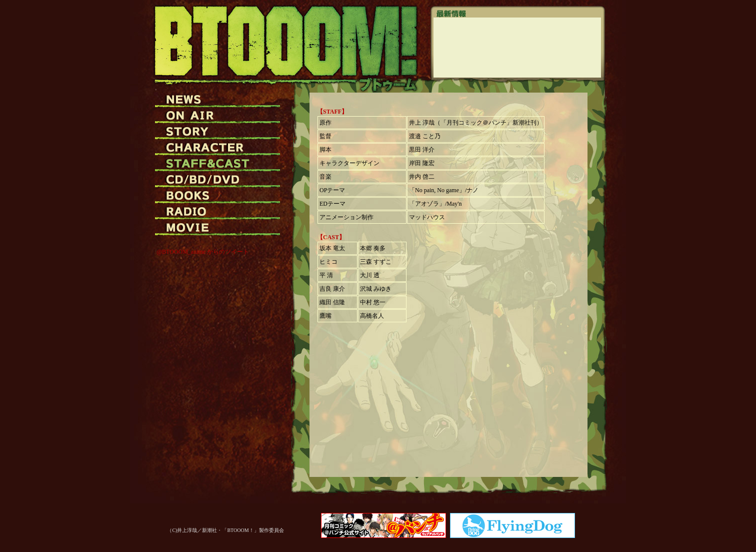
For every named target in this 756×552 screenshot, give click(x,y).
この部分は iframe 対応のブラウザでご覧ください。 (517, 48)
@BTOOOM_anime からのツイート (203, 252)
